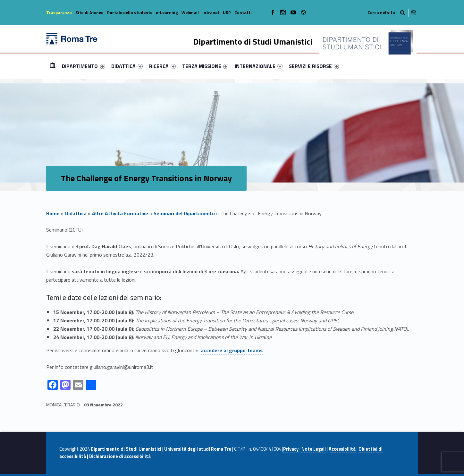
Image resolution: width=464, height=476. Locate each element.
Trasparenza (59, 13)
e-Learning (167, 13)
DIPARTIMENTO (83, 66)
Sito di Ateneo (89, 13)
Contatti (243, 13)
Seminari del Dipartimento (184, 213)
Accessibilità (342, 449)
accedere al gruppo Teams (232, 350)
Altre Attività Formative (120, 213)
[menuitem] (53, 66)
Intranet (211, 13)
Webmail (190, 13)
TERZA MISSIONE (205, 66)
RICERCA (162, 66)
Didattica (76, 213)
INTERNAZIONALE (259, 66)
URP (227, 13)
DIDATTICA (127, 66)
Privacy (291, 449)
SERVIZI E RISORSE (314, 66)
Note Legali (314, 449)
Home (53, 66)
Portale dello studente (130, 13)
